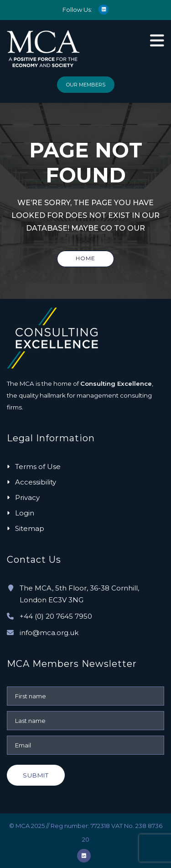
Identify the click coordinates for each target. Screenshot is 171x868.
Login (25, 513)
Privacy (27, 497)
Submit (36, 775)
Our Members (86, 85)
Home (85, 258)
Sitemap (30, 528)
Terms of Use (38, 467)
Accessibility (36, 482)
